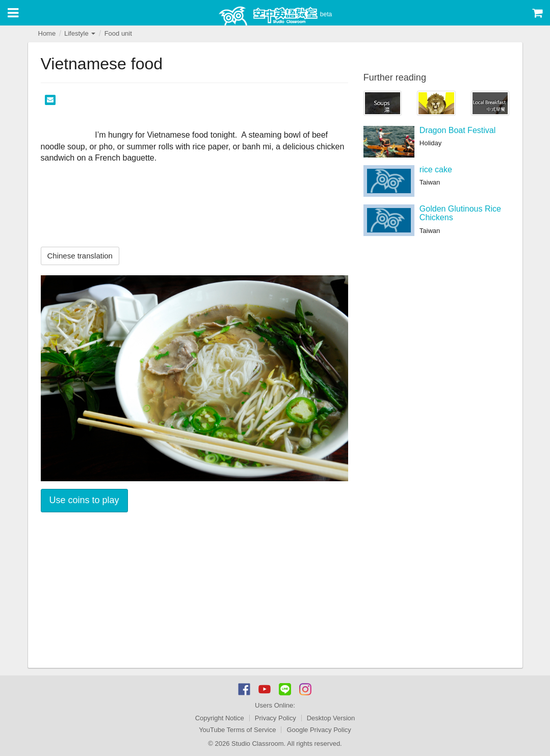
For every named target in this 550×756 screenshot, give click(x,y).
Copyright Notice (220, 718)
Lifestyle (80, 33)
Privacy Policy (276, 718)
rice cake (436, 170)
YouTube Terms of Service (237, 730)
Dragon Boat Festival (457, 130)
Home (47, 33)
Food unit (118, 33)
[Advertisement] (194, 591)
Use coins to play (84, 500)
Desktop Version (331, 718)
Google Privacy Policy (319, 730)
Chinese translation (80, 256)
